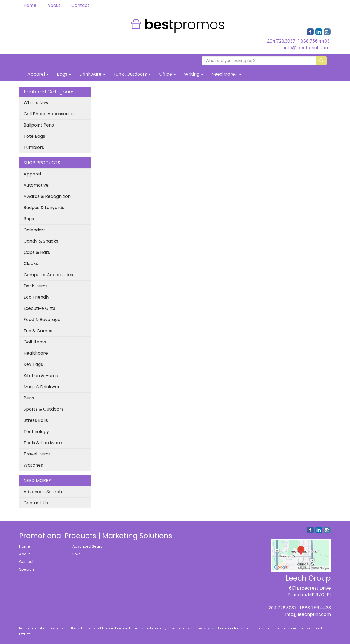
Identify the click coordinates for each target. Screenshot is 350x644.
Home (30, 5)
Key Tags (33, 364)
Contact (80, 5)
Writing (194, 74)
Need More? (226, 74)
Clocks (31, 264)
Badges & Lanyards (44, 208)
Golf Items (35, 342)
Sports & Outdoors (43, 409)
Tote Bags (34, 136)
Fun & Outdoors (132, 74)
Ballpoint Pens (39, 125)
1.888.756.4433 (314, 41)
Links (77, 554)
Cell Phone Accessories (49, 114)
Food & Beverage (42, 320)
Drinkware (92, 74)
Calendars (35, 230)
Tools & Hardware (43, 443)
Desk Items (36, 286)
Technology (36, 432)
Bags (64, 74)
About (54, 5)
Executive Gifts (39, 308)
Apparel (38, 74)
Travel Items (37, 454)
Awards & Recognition (47, 196)
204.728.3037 (281, 41)
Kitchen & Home (41, 376)
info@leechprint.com (307, 48)
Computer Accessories (48, 275)
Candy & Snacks (41, 241)
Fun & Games (38, 331)
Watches (33, 465)
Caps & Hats (37, 252)
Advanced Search (43, 492)
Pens (29, 398)
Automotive (36, 185)
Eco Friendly (37, 297)
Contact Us (36, 503)
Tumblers (34, 147)
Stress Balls (36, 420)
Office (167, 74)
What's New (36, 103)
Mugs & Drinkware (43, 387)
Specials (27, 569)
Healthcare (36, 353)
